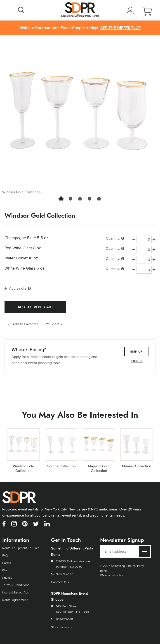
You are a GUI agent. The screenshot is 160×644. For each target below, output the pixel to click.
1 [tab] (61, 201)
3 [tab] (80, 201)
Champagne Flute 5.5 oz (26, 238)
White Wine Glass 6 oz (24, 268)
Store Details (62, 627)
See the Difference (120, 28)
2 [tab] (71, 201)
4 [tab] (89, 201)
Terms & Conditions (16, 584)
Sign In (137, 361)
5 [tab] (99, 201)
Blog (5, 569)
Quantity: (115, 238)
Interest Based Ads (16, 591)
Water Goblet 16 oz (21, 258)
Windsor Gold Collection (24, 469)
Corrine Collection (61, 466)
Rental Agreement (15, 598)
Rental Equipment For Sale (21, 548)
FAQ (5, 555)
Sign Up (136, 351)
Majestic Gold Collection (99, 469)
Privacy (7, 577)
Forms (7, 562)
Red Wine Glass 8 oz (23, 248)
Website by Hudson (112, 575)
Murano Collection (137, 466)
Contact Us (60, 582)
